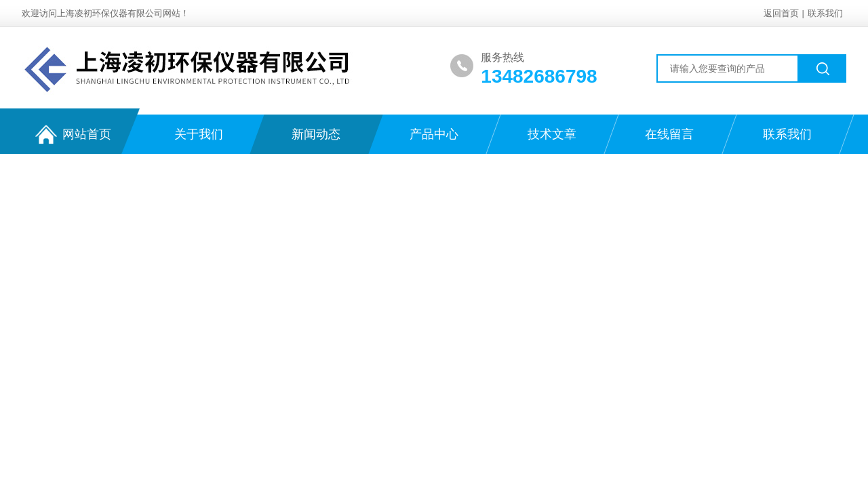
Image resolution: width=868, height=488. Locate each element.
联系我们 (825, 13)
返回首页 (781, 13)
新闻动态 (316, 134)
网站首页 (73, 135)
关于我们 (199, 134)
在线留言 (669, 134)
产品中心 (434, 134)
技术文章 (552, 134)
